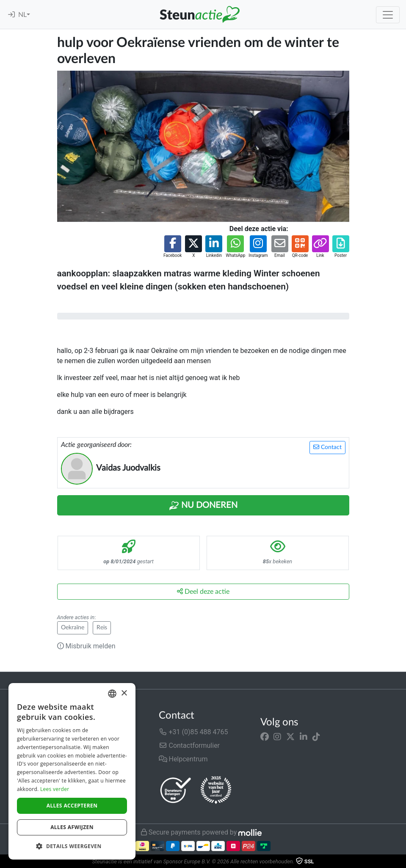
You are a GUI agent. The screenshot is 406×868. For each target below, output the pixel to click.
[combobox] (112, 694)
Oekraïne (73, 628)
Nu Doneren (203, 506)
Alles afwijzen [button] (72, 827)
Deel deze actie (203, 591)
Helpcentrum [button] (183, 759)
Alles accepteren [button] (72, 806)
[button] (173, 247)
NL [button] (22, 15)
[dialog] (72, 771)
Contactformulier (189, 745)
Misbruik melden (86, 646)
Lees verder (55, 789)
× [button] (124, 693)
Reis (102, 628)
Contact (327, 447)
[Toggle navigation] (388, 15)
